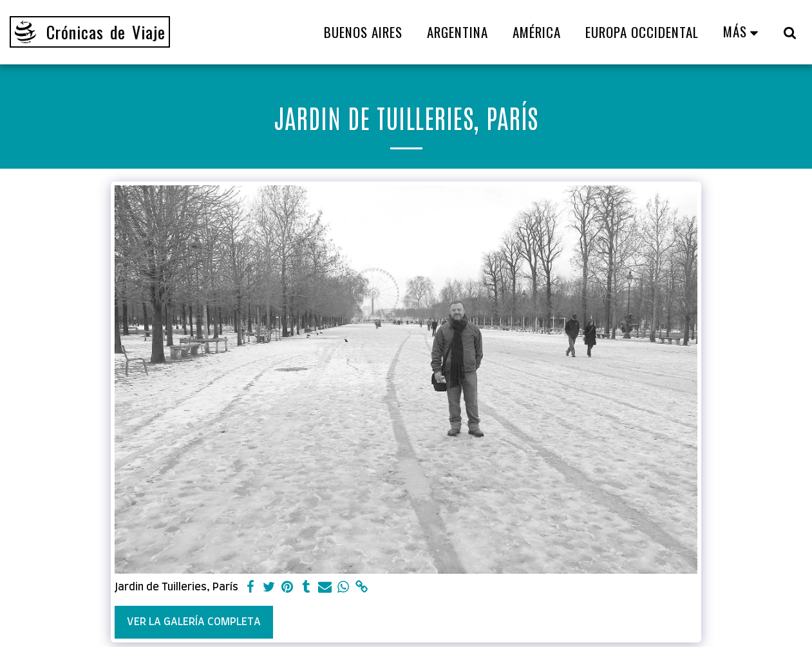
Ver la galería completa (194, 622)
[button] (790, 32)
